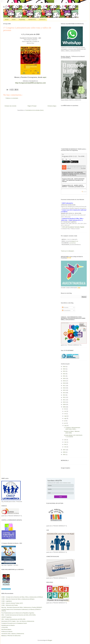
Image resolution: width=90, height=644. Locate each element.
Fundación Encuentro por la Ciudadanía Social (14, 623)
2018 (64, 383)
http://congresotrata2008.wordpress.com (31, 83)
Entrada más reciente (10, 106)
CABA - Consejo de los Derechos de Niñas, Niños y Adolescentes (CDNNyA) (22, 597)
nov (65, 411)
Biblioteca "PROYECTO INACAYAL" (11, 636)
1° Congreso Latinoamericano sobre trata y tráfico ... (72, 428)
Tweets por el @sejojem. (68, 251)
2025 (64, 367)
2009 (64, 404)
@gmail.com (75, 241)
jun (65, 423)
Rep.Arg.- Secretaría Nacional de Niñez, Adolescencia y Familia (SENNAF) (22, 607)
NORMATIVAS (32, 20)
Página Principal (32, 106)
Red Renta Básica (6, 629)
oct (65, 414)
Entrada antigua (52, 106)
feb (65, 444)
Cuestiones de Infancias (30, 11)
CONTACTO (42, 20)
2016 (64, 388)
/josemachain (73, 243)
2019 (64, 381)
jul (65, 421)
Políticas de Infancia (7, 632)
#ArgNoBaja (22, 20)
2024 (64, 369)
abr (65, 440)
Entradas (65, 307)
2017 (64, 386)
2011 (64, 400)
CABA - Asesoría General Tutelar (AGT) (12, 603)
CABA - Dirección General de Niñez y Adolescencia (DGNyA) (18, 599)
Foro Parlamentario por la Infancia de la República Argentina (18, 613)
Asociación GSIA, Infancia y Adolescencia (13, 634)
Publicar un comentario (12, 98)
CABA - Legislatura (7, 601)
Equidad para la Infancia (8, 625)
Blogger (50, 640)
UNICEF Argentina (6, 617)
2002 (64, 454)
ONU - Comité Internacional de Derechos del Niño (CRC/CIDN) (18, 615)
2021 (64, 376)
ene (65, 447)
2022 (64, 374)
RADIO (14, 20)
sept (66, 416)
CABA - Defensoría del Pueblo (10, 605)
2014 (64, 393)
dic (65, 409)
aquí (44, 77)
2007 (64, 450)
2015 (64, 390)
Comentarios (66, 310)
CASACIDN (5, 627)
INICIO (7, 20)
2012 (64, 397)
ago (65, 418)
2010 (64, 402)
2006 (64, 452)
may (66, 425)
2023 (64, 371)
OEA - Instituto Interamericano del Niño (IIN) (13, 619)
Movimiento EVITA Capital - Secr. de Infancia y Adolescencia (18, 621)
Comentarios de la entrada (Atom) (34, 110)
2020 (64, 378)
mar (66, 442)
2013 (64, 395)
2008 (64, 407)
